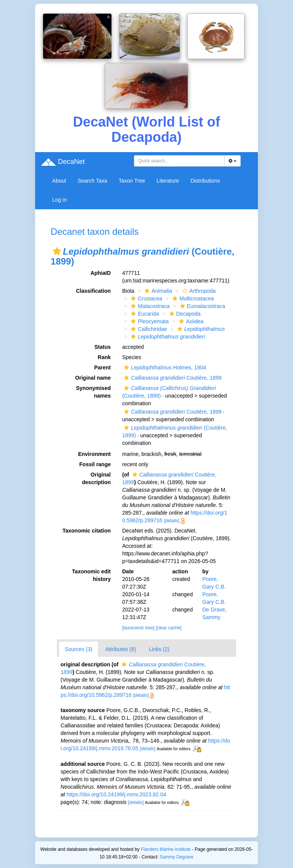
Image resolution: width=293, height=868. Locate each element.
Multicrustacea (192, 298)
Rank (104, 357)
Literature (168, 181)
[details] (171, 521)
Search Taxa (92, 181)
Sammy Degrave (177, 857)
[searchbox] (180, 161)
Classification (93, 291)
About (59, 181)
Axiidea (190, 321)
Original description (96, 478)
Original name (93, 378)
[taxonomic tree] (138, 628)
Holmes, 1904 (164, 367)
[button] (57, 251)
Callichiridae (148, 329)
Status (102, 347)
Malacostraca (149, 306)
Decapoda (184, 314)
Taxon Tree (132, 181)
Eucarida (144, 314)
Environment (95, 454)
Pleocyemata (149, 321)
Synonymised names (93, 392)
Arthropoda (198, 291)
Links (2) (159, 649)
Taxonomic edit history (92, 575)
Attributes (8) (121, 649)
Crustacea (146, 298)
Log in (60, 200)
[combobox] (179, 161)
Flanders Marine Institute (166, 849)
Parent (103, 367)
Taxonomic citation (87, 531)
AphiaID (101, 273)
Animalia (157, 291)
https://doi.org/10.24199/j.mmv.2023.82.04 (116, 794)
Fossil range (95, 464)
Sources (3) (79, 649)
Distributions (205, 181)
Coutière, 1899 (172, 378)
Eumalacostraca (202, 306)
